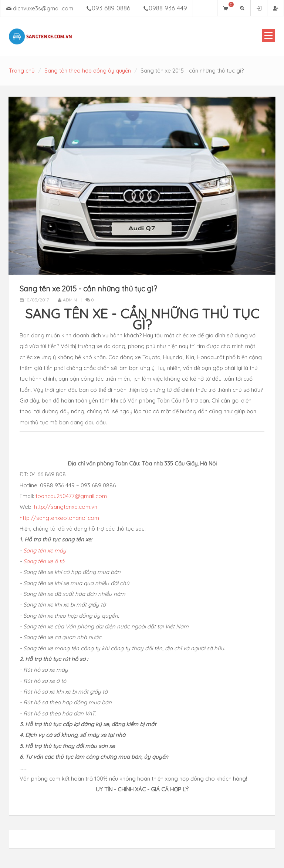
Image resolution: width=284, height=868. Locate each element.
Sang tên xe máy (45, 550)
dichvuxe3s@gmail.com (43, 8)
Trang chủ (22, 71)
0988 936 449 (168, 8)
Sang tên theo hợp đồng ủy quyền (88, 71)
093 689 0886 (111, 8)
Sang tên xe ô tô (44, 561)
